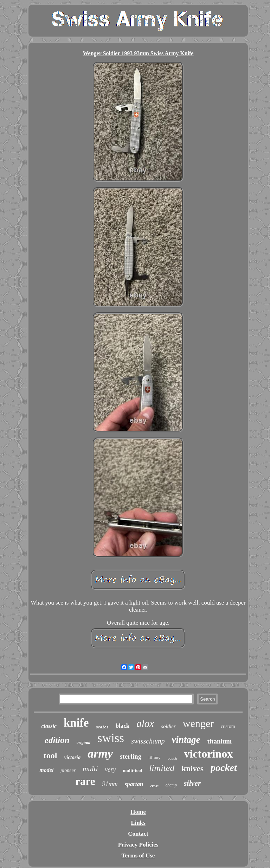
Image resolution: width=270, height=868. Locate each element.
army (100, 754)
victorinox (208, 754)
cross (155, 786)
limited (162, 768)
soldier (168, 726)
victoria (73, 757)
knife (76, 723)
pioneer (68, 770)
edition (57, 740)
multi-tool (132, 770)
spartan (134, 784)
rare (85, 781)
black (123, 726)
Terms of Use (138, 856)
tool (50, 755)
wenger (198, 723)
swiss (111, 738)
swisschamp (148, 741)
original (83, 742)
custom (228, 726)
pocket (224, 768)
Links (138, 823)
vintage (186, 740)
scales (102, 727)
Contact (138, 834)
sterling (131, 756)
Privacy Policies (138, 845)
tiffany (154, 757)
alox (145, 723)
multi (90, 769)
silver (192, 783)
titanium (219, 741)
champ (171, 785)
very (110, 770)
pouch (172, 758)
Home (138, 812)
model (46, 770)
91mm (110, 784)
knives (192, 769)
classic (49, 726)
